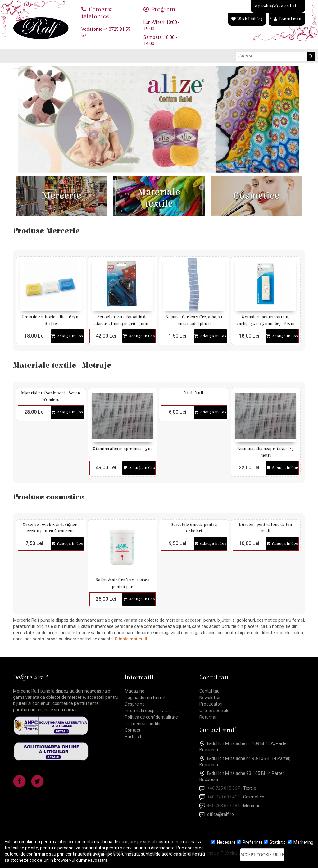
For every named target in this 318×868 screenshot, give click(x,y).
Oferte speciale (214, 711)
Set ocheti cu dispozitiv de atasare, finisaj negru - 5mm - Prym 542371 (122, 324)
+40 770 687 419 (223, 797)
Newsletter (210, 698)
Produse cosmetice (48, 497)
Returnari (209, 717)
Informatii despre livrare (148, 711)
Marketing (300, 842)
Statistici (275, 842)
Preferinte (250, 842)
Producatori (211, 704)
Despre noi (135, 704)
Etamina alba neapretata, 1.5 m (122, 449)
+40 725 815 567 (223, 788)
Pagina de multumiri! (145, 698)
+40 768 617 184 (223, 806)
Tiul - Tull (194, 393)
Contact (133, 730)
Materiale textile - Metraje (62, 366)
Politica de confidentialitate (151, 717)
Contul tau (209, 691)
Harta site (134, 737)
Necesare (223, 842)
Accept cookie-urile (262, 855)
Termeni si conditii (143, 724)
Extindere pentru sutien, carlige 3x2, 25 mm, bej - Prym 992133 (266, 324)
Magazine (135, 691)
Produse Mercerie (46, 231)
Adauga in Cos (67, 336)
